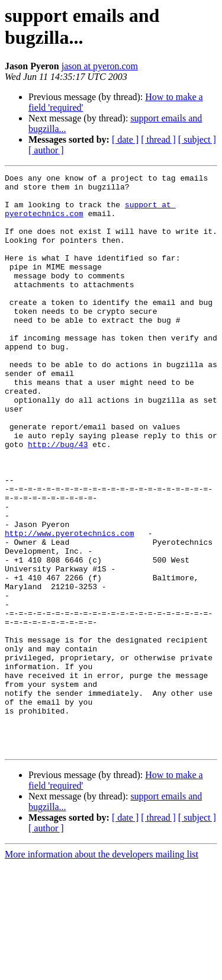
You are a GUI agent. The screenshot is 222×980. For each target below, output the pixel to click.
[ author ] (46, 150)
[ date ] (125, 139)
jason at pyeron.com (100, 66)
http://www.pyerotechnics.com (69, 606)
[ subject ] (197, 139)
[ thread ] (158, 139)
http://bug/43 (58, 499)
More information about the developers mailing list (102, 970)
